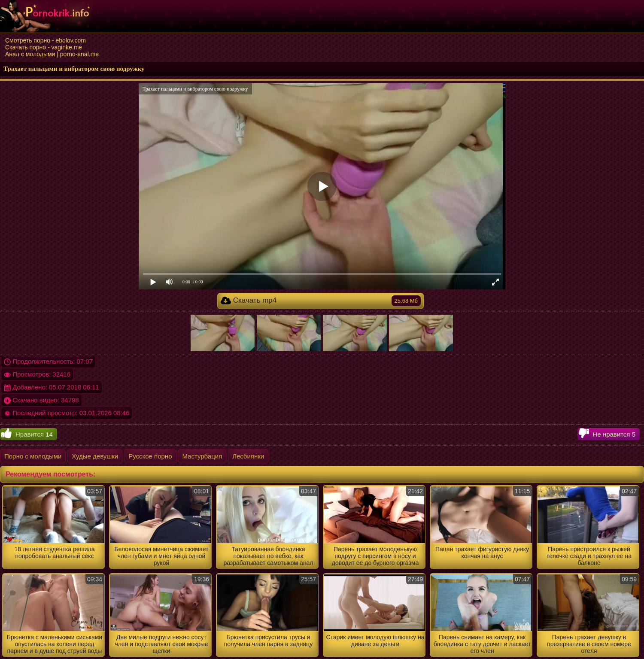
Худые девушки (95, 456)
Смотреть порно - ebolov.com (46, 40)
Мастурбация (202, 456)
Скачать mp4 (321, 301)
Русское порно (150, 456)
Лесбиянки (248, 456)
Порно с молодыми (33, 456)
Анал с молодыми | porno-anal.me (52, 54)
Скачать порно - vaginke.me (44, 47)
